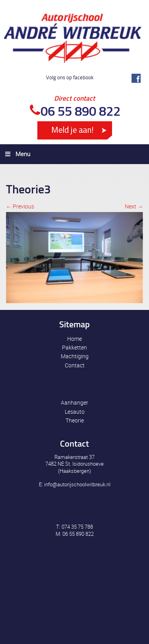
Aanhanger (74, 402)
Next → (134, 206)
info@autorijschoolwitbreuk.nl (77, 484)
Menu (17, 154)
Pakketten (74, 347)
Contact (75, 365)
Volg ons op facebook (70, 77)
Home (74, 339)
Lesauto (75, 412)
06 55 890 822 (80, 111)
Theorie (75, 420)
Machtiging (75, 356)
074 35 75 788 (77, 527)
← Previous (20, 206)
